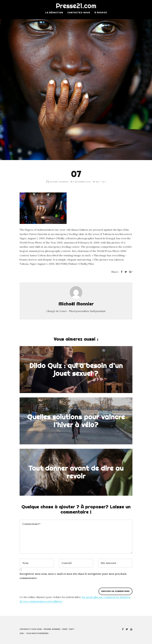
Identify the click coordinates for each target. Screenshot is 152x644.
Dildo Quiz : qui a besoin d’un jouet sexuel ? (76, 369)
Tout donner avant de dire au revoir (76, 472)
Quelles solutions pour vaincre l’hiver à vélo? (76, 421)
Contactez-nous (79, 13)
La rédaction (54, 13)
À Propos (101, 13)
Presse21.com (76, 6)
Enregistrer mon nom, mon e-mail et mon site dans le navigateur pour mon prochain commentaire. (73, 576)
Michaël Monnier (57, 182)
